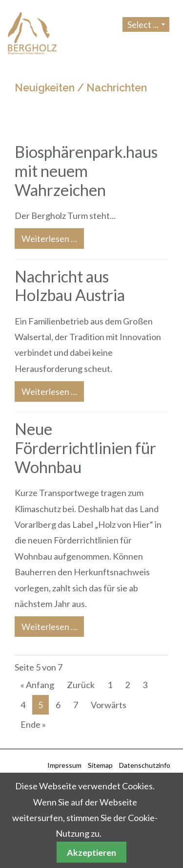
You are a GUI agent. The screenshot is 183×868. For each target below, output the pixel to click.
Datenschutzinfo (145, 765)
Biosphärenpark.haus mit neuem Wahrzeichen (86, 171)
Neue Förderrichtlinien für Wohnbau (85, 448)
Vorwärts (109, 705)
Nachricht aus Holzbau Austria (70, 286)
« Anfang (37, 685)
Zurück (81, 685)
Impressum (64, 765)
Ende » (33, 724)
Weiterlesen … (46, 236)
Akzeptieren (91, 852)
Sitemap (100, 765)
